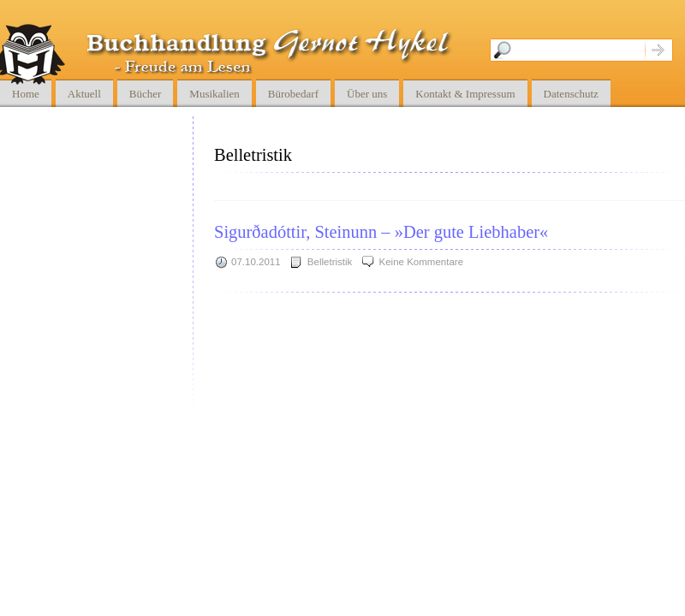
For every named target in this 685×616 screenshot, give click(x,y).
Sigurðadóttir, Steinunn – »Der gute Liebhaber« (381, 232)
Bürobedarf (293, 94)
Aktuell (84, 94)
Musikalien (214, 94)
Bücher (146, 94)
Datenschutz (571, 94)
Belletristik (330, 262)
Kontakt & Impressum (465, 94)
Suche (659, 50)
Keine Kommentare (422, 262)
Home (26, 94)
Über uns (367, 94)
